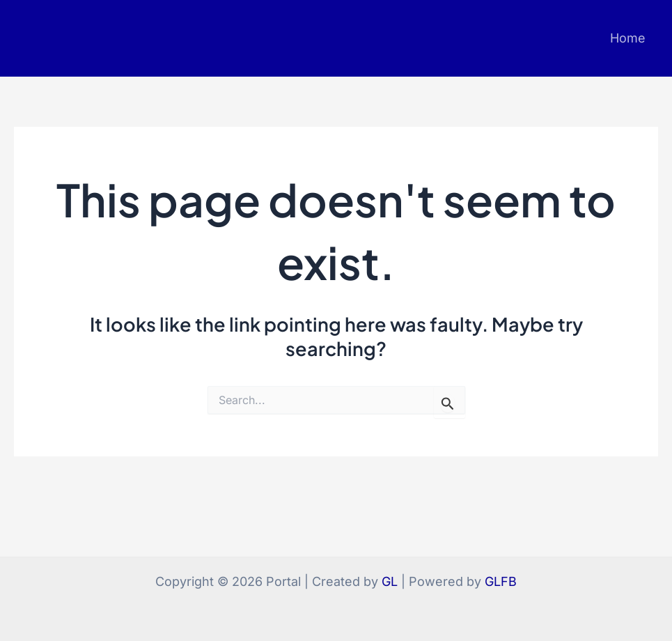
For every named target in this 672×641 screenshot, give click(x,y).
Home (628, 38)
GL (390, 581)
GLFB (501, 581)
